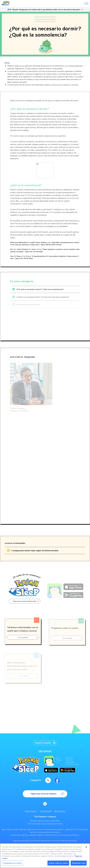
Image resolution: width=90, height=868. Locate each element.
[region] (45, 856)
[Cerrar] (86, 847)
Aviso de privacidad (46, 811)
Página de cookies (60, 811)
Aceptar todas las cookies (58, 863)
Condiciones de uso (31, 811)
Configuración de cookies (12, 863)
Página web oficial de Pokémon (44, 794)
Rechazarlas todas (79, 863)
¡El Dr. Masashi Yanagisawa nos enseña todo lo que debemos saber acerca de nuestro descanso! (44, 9)
